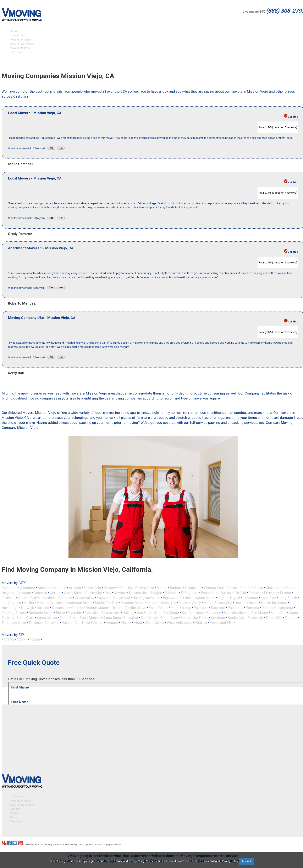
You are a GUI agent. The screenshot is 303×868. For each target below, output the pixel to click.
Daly (108, 593)
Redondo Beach (41, 613)
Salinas (129, 613)
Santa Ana (279, 613)
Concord (40, 593)
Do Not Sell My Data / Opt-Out (77, 844)
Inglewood (171, 598)
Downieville (138, 593)
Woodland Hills (222, 623)
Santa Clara (25, 618)
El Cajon (156, 593)
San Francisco (193, 613)
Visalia (126, 623)
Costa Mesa (73, 593)
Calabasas (193, 588)
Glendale (65, 598)
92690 (9, 640)
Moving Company (20, 40)
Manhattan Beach (79, 603)
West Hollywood (180, 623)
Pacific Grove (136, 608)
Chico (259, 588)
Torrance (36, 623)
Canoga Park (214, 588)
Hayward (104, 598)
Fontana (255, 593)
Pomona (252, 608)
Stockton (218, 618)
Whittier (201, 623)
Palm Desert (158, 608)
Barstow (110, 588)
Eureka (226, 593)
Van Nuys (83, 623)
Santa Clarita (47, 618)
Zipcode (15, 808)
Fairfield (240, 593)
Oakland (43, 608)
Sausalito (131, 618)
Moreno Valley (190, 603)
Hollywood (122, 598)
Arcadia (75, 588)
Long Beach (288, 598)
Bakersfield (92, 588)
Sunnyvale (255, 618)
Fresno (286, 593)
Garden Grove (29, 598)
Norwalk (27, 608)
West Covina (154, 623)
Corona (56, 593)
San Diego (171, 613)
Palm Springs (181, 608)
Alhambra (28, 588)
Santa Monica (90, 618)
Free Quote (16, 52)
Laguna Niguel (229, 598)
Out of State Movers (22, 44)
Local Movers (18, 35)
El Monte (172, 593)
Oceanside (60, 608)
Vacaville (52, 623)
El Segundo (190, 593)
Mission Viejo (131, 603)
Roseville (92, 613)
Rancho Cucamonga (277, 608)
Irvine (186, 598)
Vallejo (67, 623)
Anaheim (45, 588)
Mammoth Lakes (50, 603)
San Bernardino (149, 613)
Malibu (29, 603)
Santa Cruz (68, 618)
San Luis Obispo (236, 613)
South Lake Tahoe (194, 618)
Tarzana (291, 618)
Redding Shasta (14, 613)
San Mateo (260, 613)
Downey (120, 593)
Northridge (10, 608)
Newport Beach (247, 603)
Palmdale (201, 608)
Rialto (60, 613)
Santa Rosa (112, 618)
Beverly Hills (145, 588)
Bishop (162, 588)
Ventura (112, 623)
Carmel (232, 588)
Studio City (236, 618)
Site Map (15, 812)
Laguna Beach (204, 598)
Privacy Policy (52, 844)
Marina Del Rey (106, 603)
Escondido (209, 593)
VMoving (29, 844)
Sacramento (111, 613)
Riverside (75, 613)
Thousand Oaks (14, 623)
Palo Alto (218, 608)
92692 (35, 640)
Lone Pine (268, 598)
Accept (247, 861)
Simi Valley (149, 618)
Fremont (271, 593)
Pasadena (236, 608)
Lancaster (250, 598)
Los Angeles (11, 603)
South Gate (169, 618)
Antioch (60, 588)
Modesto (151, 603)
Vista (138, 623)
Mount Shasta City (218, 603)
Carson (246, 588)
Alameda (10, 588)
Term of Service (113, 861)
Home (14, 31)
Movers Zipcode (20, 48)
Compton (24, 593)
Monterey (169, 603)
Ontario (77, 608)
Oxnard (117, 608)
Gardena (49, 598)
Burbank (176, 588)
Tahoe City (274, 618)
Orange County (97, 608)
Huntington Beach (146, 598)
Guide (13, 817)
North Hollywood (274, 603)
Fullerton (9, 598)
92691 (22, 640)
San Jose (214, 613)
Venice (98, 623)
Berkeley (126, 588)
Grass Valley (84, 598)
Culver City (94, 593)
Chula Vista (275, 588)
